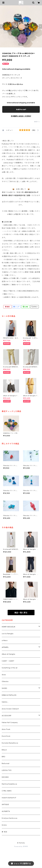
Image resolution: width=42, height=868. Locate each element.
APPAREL (5, 647)
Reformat (6, 763)
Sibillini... (5, 702)
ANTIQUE (5, 804)
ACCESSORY (7, 716)
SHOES (4, 688)
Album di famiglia (8, 654)
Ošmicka (5, 681)
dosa (4, 675)
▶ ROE (4, 832)
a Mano (5, 640)
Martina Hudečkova (9, 784)
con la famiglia (8, 634)
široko (4, 825)
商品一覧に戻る (21, 613)
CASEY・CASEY (8, 661)
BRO (3, 757)
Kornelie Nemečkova (10, 743)
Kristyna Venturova (9, 818)
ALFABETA (6, 811)
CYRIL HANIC (7, 791)
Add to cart (21, 109)
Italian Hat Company (10, 722)
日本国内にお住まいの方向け (21, 116)
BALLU (4, 750)
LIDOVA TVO (7, 770)
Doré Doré (6, 736)
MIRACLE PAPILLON (9, 695)
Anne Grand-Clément (10, 709)
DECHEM (5, 777)
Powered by (21, 846)
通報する (37, 122)
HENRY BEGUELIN (9, 627)
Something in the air (10, 668)
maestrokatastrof (9, 798)
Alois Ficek (6, 729)
